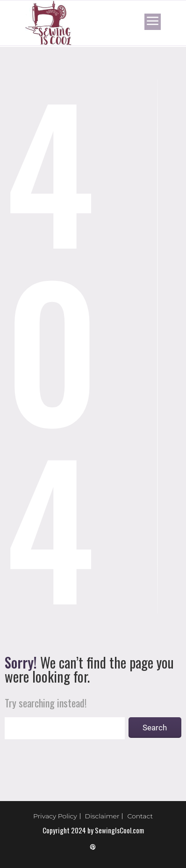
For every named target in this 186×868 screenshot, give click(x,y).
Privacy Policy (55, 816)
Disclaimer (102, 816)
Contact (140, 816)
